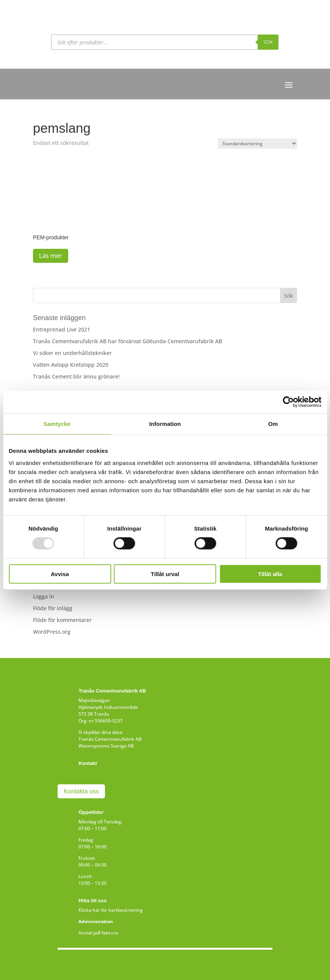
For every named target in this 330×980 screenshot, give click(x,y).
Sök (268, 42)
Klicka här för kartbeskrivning (111, 910)
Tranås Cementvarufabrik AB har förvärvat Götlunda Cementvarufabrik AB (127, 341)
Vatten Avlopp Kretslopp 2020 (71, 365)
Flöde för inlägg (53, 608)
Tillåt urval (165, 574)
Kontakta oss (81, 791)
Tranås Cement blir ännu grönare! (76, 376)
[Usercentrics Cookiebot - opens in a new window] (288, 402)
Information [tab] (165, 424)
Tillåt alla (270, 574)
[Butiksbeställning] (257, 144)
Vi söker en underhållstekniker (72, 353)
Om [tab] (273, 424)
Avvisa (60, 574)
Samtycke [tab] (57, 424)
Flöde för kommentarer (62, 620)
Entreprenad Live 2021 (62, 329)
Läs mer (51, 256)
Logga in (44, 596)
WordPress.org (52, 632)
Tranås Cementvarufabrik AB (110, 739)
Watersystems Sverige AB (106, 746)
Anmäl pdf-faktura (98, 933)
